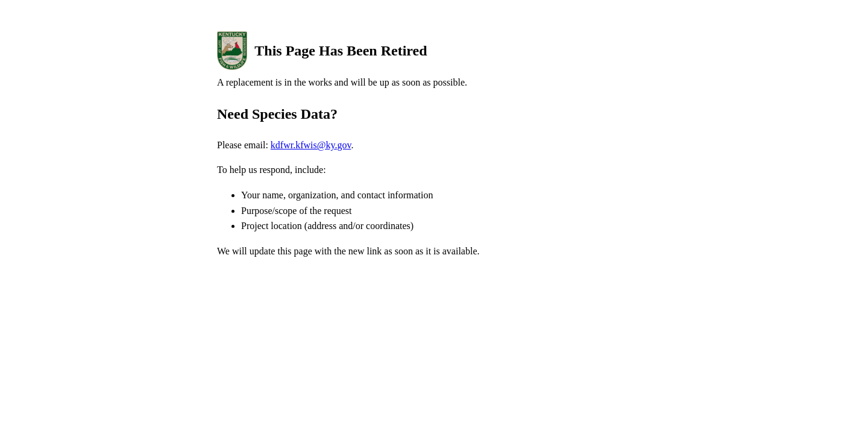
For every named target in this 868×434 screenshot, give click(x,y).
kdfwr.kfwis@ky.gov (311, 145)
